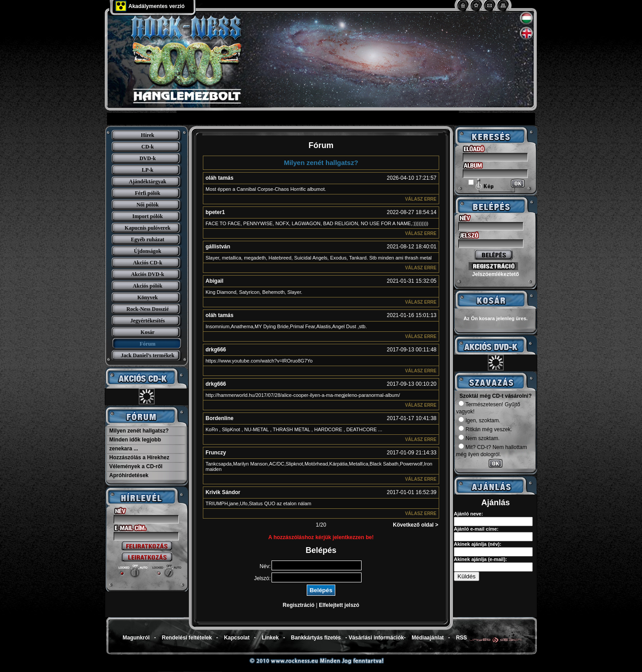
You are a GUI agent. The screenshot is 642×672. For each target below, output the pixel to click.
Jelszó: (262, 578)
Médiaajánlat (428, 638)
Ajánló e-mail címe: (476, 529)
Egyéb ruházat (148, 239)
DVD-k (148, 158)
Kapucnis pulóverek (148, 228)
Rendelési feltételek (187, 638)
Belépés (321, 590)
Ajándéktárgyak (148, 181)
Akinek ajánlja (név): (477, 544)
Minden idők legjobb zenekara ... (135, 444)
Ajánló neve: (468, 514)
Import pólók (148, 216)
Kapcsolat (237, 638)
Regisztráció (298, 605)
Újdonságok (147, 251)
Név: (265, 566)
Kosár (147, 332)
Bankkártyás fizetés (316, 638)
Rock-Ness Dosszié (148, 309)
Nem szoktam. (479, 438)
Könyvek (148, 297)
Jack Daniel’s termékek (148, 355)
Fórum (147, 344)
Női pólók (148, 205)
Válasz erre (421, 199)
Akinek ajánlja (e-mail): (480, 559)
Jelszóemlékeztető (496, 274)
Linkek (270, 638)
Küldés (467, 576)
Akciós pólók (148, 286)
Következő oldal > (416, 525)
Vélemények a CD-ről (136, 466)
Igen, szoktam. (479, 421)
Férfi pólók (148, 193)
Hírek (148, 135)
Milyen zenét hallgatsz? (139, 431)
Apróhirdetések (129, 475)
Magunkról (136, 638)
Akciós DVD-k (148, 274)
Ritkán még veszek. (485, 429)
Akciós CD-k (148, 263)
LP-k (148, 170)
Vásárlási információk (376, 638)
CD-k (148, 147)
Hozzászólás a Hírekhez (139, 458)
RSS (462, 638)
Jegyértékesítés (147, 321)
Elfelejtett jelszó (339, 605)
